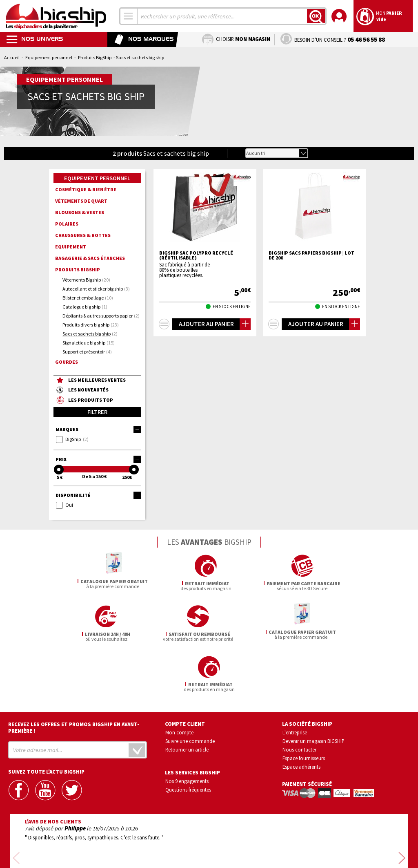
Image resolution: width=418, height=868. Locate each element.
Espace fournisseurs (304, 707)
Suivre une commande (190, 690)
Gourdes (67, 362)
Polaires (67, 224)
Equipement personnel (49, 57)
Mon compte (179, 682)
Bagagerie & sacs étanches (90, 258)
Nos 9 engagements (187, 730)
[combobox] (129, 16)
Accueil (12, 57)
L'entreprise (295, 682)
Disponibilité (98, 495)
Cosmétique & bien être (86, 189)
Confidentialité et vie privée (171, 838)
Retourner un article (187, 699)
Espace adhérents (301, 716)
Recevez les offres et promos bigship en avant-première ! (74, 677)
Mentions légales (161, 850)
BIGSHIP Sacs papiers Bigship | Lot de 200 (311, 255)
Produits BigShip (95, 57)
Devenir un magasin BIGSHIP (313, 690)
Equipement (71, 247)
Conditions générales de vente (244, 838)
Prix (98, 459)
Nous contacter (299, 699)
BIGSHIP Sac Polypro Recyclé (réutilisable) (196, 255)
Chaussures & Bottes (83, 235)
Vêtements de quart (81, 201)
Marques (98, 430)
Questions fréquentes (188, 739)
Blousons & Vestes (80, 212)
